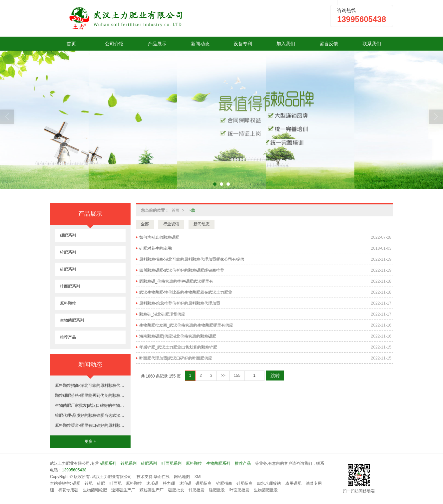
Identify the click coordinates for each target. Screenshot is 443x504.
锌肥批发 (197, 490)
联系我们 (372, 44)
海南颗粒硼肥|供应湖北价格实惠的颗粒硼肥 (178, 336)
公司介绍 (114, 44)
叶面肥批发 (239, 490)
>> (223, 376)
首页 (71, 44)
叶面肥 (116, 483)
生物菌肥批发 (266, 490)
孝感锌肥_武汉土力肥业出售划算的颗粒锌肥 (178, 347)
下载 (191, 210)
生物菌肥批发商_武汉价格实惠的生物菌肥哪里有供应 (186, 325)
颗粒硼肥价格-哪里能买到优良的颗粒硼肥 (90, 395)
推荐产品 (68, 337)
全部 (145, 224)
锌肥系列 (68, 252)
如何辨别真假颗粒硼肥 (159, 237)
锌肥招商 (224, 483)
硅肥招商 (244, 483)
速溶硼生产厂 (123, 490)
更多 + (90, 441)
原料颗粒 (68, 303)
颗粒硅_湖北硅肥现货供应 (162, 314)
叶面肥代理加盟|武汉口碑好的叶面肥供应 (176, 358)
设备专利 (243, 44)
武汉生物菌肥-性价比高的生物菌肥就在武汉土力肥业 (186, 292)
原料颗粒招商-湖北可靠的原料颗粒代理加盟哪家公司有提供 (192, 259)
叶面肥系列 (70, 286)
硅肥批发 (217, 490)
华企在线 (162, 477)
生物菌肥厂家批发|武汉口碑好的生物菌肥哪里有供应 (90, 405)
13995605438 (74, 470)
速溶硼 (185, 483)
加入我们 (286, 44)
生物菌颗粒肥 (95, 490)
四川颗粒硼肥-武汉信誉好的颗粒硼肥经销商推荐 (182, 270)
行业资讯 (171, 224)
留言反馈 (329, 44)
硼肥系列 (68, 235)
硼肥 (76, 483)
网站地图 (182, 477)
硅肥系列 (68, 269)
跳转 (275, 376)
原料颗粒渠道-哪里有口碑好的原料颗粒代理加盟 (90, 425)
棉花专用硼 (68, 490)
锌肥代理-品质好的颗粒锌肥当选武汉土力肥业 (90, 415)
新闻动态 (200, 44)
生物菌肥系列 (72, 320)
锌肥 (89, 483)
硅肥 (101, 483)
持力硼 (169, 483)
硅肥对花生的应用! (156, 248)
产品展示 (157, 44)
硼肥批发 (176, 490)
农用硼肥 (293, 483)
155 (237, 376)
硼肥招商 (204, 483)
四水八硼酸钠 (269, 483)
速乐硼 (152, 483)
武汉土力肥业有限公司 (112, 477)
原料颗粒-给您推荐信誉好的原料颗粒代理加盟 (180, 303)
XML (199, 477)
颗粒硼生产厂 (152, 490)
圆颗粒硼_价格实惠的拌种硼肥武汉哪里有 (176, 281)
